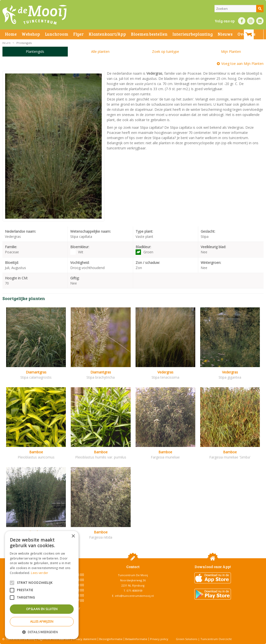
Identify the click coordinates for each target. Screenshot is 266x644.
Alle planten (100, 51)
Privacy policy (159, 639)
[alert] (42, 585)
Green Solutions (187, 639)
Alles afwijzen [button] (42, 622)
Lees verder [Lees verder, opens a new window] (40, 573)
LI (260, 21)
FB (242, 21)
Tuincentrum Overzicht (216, 639)
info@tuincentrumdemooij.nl (134, 596)
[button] (42, 632)
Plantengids (35, 51)
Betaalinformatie (136, 639)
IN (251, 21)
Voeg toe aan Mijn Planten (242, 64)
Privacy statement (85, 639)
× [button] (73, 536)
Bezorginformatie (111, 639)
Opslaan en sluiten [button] (42, 609)
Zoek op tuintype (166, 51)
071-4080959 (135, 591)
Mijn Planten (231, 51)
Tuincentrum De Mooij (133, 575)
